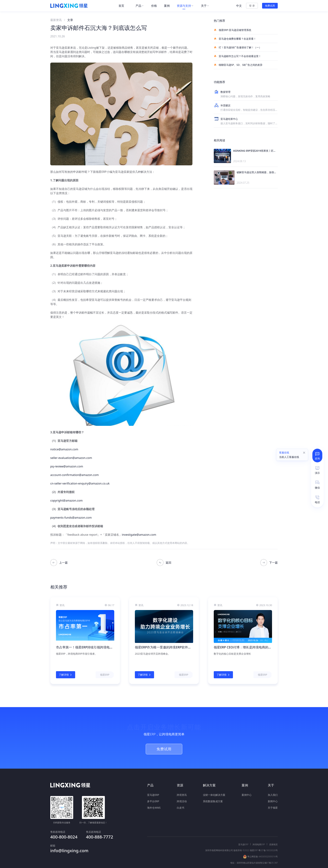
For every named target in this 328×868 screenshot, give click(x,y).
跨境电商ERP (259, 832)
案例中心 (247, 795)
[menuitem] (123, 6)
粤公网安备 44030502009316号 (263, 844)
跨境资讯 (182, 795)
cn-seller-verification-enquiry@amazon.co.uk (80, 483)
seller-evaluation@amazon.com (71, 458)
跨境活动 (182, 801)
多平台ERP (153, 801)
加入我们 (273, 795)
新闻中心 (273, 801)
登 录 (252, 6)
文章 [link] (70, 20)
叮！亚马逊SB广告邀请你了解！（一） (238, 47)
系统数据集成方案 (213, 801)
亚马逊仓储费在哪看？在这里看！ (235, 39)
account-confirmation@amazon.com (75, 475)
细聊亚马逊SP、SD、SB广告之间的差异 (238, 65)
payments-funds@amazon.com (71, 518)
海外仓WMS (154, 808)
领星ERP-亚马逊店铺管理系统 (232, 30)
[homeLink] (69, 6)
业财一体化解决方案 (214, 795)
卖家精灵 (273, 832)
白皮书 (181, 808)
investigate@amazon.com (139, 535)
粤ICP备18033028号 (268, 838)
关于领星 (273, 808)
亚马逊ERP (153, 795)
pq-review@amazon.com (67, 466)
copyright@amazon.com (66, 500)
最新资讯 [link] (56, 20)
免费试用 (270, 6)
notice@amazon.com (64, 449)
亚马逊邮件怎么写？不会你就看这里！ (237, 56)
